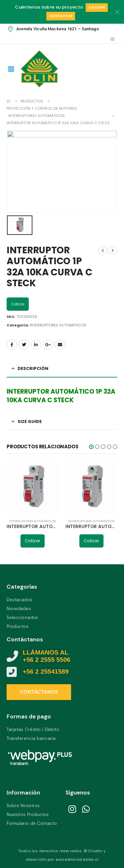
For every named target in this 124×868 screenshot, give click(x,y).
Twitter (24, 345)
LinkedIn (36, 345)
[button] (91, 447)
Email (60, 345)
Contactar (61, 16)
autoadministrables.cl (77, 859)
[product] (33, 488)
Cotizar (97, 7)
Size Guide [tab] (30, 421)
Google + (48, 345)
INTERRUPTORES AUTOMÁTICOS (58, 325)
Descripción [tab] (33, 368)
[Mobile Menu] (11, 69)
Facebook (12, 345)
